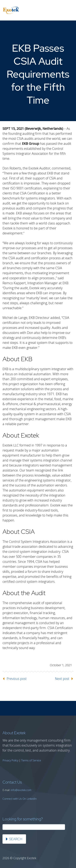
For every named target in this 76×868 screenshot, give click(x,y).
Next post (62, 679)
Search (16, 839)
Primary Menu (69, 10)
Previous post (17, 679)
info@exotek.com (21, 790)
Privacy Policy (10, 760)
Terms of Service (31, 760)
